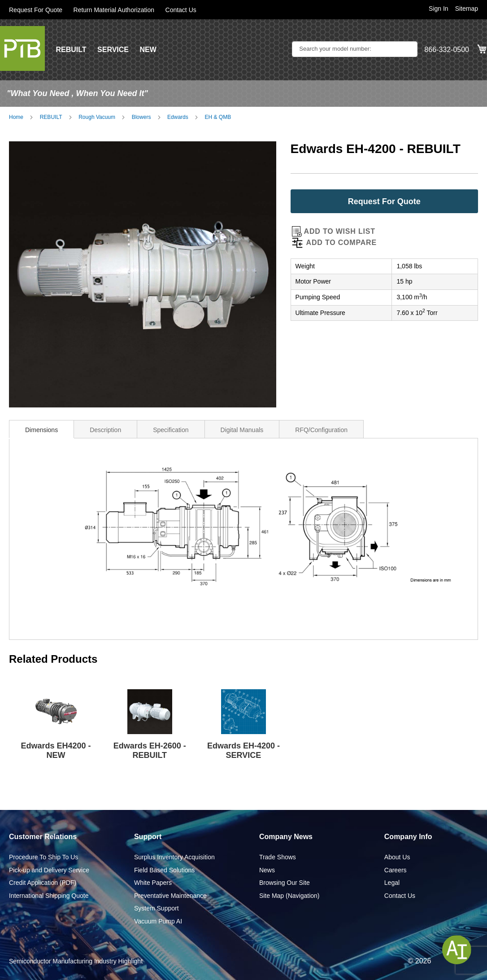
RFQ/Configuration (321, 430)
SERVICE (113, 50)
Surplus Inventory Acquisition (174, 857)
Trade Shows (278, 857)
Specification (171, 430)
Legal (392, 883)
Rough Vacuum (97, 117)
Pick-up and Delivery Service (49, 870)
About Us (397, 857)
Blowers (141, 117)
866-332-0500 (447, 50)
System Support (157, 908)
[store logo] (22, 48)
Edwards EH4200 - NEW (56, 750)
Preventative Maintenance (170, 896)
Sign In (439, 9)
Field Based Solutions (164, 870)
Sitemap (467, 9)
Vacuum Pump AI (158, 921)
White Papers (153, 883)
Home (16, 117)
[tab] (41, 429)
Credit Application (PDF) (43, 883)
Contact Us (181, 10)
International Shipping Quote (49, 896)
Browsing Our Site (285, 883)
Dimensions (41, 430)
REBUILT (71, 50)
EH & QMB (218, 117)
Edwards (178, 117)
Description (105, 430)
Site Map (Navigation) (289, 896)
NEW (148, 50)
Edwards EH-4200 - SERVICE (243, 750)
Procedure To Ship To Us (43, 857)
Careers (396, 870)
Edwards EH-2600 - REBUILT (150, 750)
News (267, 870)
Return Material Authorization (114, 10)
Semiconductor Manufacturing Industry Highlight (76, 961)
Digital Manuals (242, 430)
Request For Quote (36, 10)
